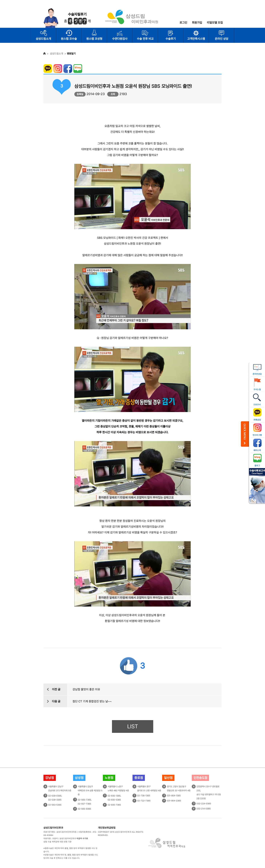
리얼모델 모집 (215, 23)
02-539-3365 (55, 800)
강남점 (50, 778)
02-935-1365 (114, 796)
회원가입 (197, 23)
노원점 (109, 778)
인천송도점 (200, 778)
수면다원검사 (120, 39)
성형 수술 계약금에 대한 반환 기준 (58, 842)
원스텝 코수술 (69, 39)
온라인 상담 (222, 39)
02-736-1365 (144, 796)
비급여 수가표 (82, 839)
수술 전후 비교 (145, 39)
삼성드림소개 (43, 39)
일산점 (168, 778)
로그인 (183, 23)
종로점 (139, 778)
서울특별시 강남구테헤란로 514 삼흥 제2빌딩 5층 (90, 791)
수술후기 (171, 39)
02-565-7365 (84, 800)
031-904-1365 (174, 796)
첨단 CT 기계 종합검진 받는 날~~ (92, 701)
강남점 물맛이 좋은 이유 (86, 689)
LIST (133, 726)
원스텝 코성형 (94, 39)
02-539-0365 (55, 796)
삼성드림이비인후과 (53, 828)
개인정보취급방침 (107, 828)
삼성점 (79, 778)
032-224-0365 (204, 804)
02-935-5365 (114, 800)
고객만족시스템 (196, 39)
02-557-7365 (84, 804)
